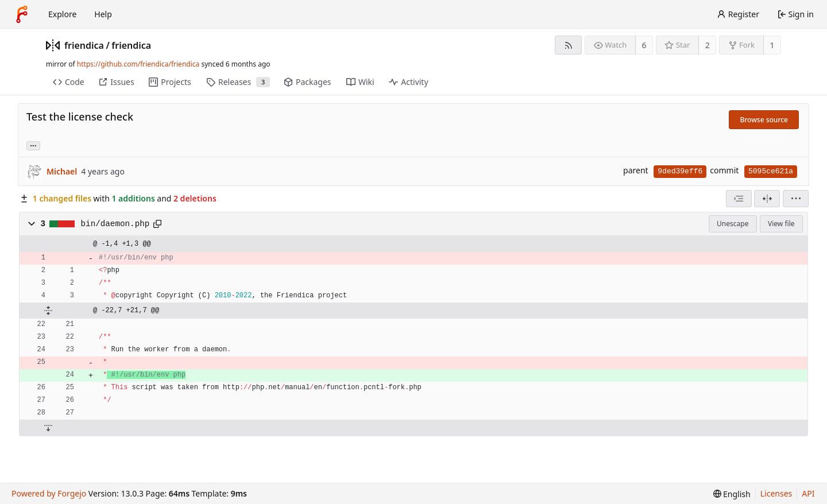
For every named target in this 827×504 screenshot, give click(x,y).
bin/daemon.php (115, 224)
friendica (84, 45)
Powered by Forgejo (49, 493)
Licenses (776, 493)
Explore (62, 14)
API (808, 493)
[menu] (796, 199)
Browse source (764, 120)
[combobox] (739, 199)
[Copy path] (157, 224)
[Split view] (767, 199)
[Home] (22, 14)
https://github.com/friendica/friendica (138, 64)
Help (103, 14)
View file (781, 224)
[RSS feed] (568, 45)
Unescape (733, 224)
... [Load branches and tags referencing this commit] (33, 145)
